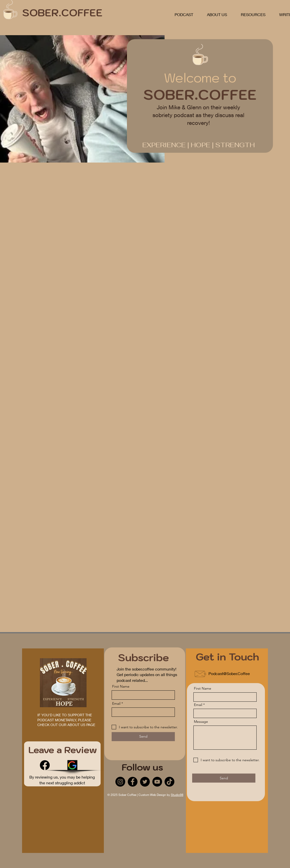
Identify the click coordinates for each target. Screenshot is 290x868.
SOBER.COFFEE (62, 13)
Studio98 (177, 795)
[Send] (143, 737)
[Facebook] (45, 765)
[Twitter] (145, 782)
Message (201, 722)
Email (116, 703)
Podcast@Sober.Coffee (229, 673)
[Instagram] (120, 782)
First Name (121, 686)
